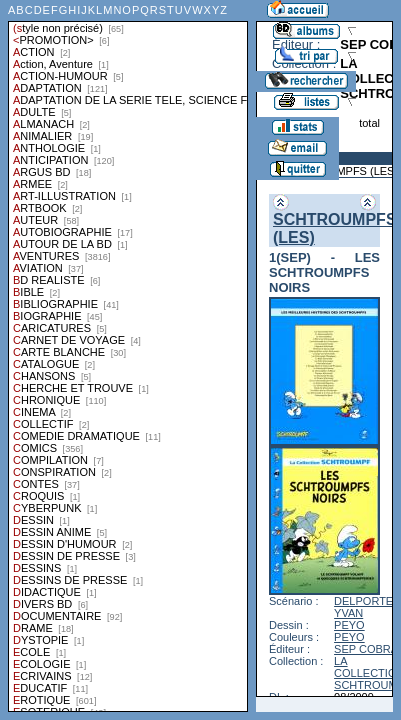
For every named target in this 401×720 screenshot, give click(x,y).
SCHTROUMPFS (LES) (340, 171)
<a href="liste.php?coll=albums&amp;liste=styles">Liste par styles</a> (128, 356)
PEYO (349, 625)
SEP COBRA (366, 649)
